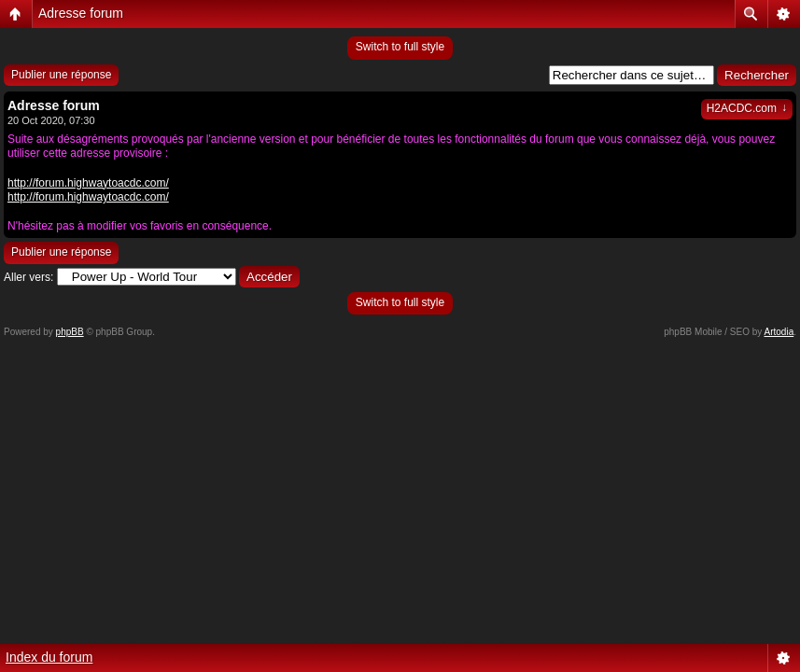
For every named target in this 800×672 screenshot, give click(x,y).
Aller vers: (28, 277)
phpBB (70, 332)
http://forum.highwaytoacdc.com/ (88, 183)
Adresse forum (81, 13)
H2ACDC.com (747, 108)
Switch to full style (400, 47)
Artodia (779, 332)
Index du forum (49, 657)
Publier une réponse (61, 75)
